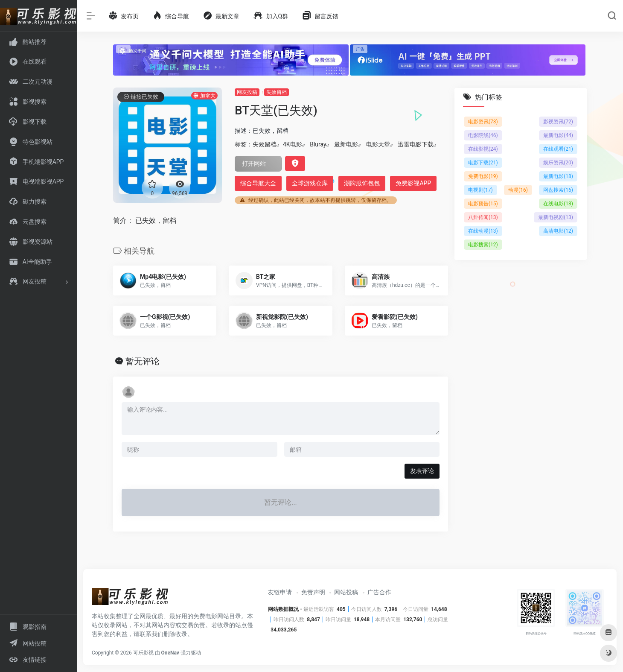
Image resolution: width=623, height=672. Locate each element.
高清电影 (558, 231)
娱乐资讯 (558, 163)
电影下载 (483, 163)
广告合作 (379, 592)
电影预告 (483, 204)
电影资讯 (483, 122)
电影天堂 (378, 144)
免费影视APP (413, 183)
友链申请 (280, 592)
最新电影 (346, 144)
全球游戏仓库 (310, 183)
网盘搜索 (558, 190)
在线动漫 (483, 231)
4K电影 (293, 144)
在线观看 (558, 149)
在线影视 (483, 149)
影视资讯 (558, 122)
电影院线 (483, 135)
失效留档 (277, 92)
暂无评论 (143, 361)
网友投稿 (247, 92)
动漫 (518, 190)
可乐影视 (143, 653)
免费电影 (483, 176)
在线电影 (558, 204)
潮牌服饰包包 (362, 183)
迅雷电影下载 (416, 144)
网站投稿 (346, 592)
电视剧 (480, 190)
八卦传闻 (483, 217)
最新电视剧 (556, 217)
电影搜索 (483, 245)
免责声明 (313, 592)
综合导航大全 (258, 183)
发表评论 (422, 471)
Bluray (318, 144)
